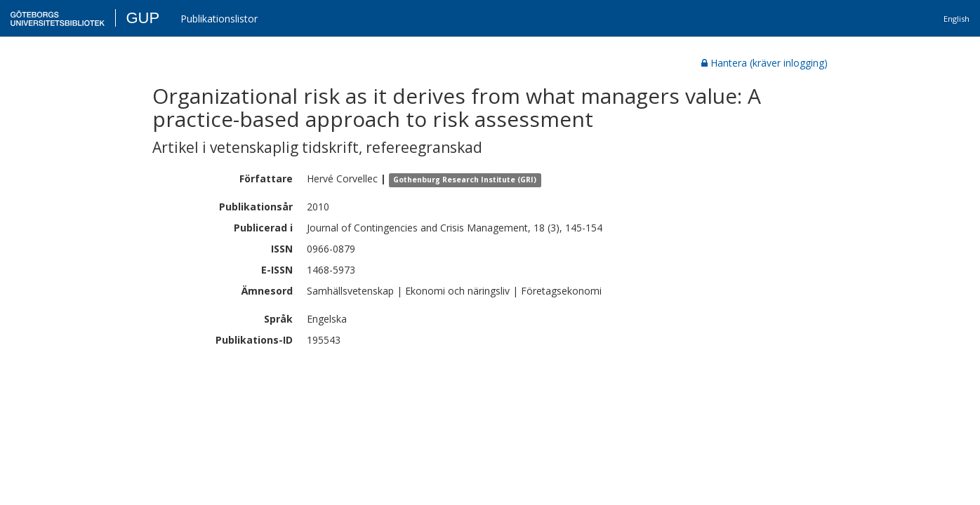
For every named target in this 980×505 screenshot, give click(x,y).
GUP (143, 18)
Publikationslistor (219, 19)
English (956, 19)
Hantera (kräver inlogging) (764, 63)
